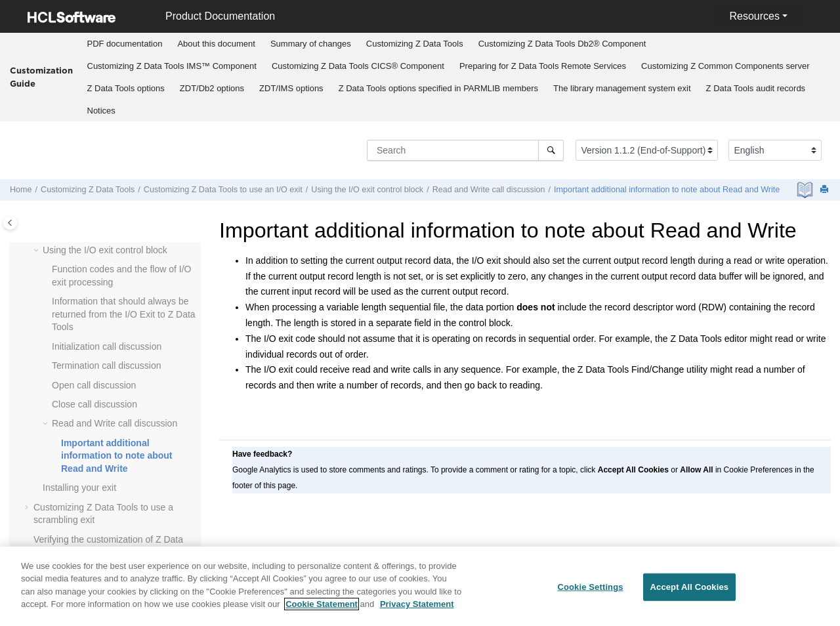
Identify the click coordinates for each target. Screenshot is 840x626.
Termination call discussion (107, 365)
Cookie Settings (590, 592)
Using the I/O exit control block (367, 190)
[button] (37, 251)
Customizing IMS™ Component (172, 66)
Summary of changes (311, 44)
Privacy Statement (417, 609)
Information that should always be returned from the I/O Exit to (124, 314)
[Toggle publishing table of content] (10, 223)
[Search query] (465, 150)
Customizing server (725, 66)
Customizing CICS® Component (358, 66)
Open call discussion (94, 385)
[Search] (551, 150)
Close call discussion (94, 404)
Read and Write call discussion (489, 190)
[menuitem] (125, 44)
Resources (754, 16)
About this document (216, 44)
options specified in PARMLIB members (438, 88)
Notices (101, 111)
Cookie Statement (322, 609)
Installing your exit (79, 488)
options (126, 88)
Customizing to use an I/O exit (223, 190)
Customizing (415, 44)
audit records (756, 88)
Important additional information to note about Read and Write (667, 190)
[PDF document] (806, 190)
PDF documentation (125, 44)
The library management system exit (622, 88)
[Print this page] (826, 190)
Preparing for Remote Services (543, 66)
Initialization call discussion (107, 346)
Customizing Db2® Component (562, 44)
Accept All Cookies (690, 592)
